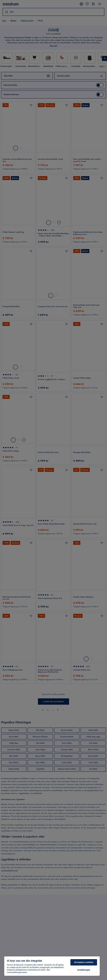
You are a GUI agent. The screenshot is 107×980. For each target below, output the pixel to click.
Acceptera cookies (84, 962)
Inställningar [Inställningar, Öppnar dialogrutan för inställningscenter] (84, 970)
